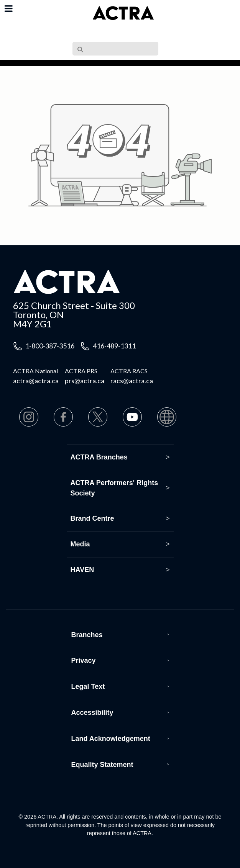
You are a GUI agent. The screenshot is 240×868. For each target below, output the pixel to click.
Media (80, 544)
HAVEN (82, 570)
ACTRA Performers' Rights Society (114, 488)
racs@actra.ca (132, 381)
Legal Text (88, 687)
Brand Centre (92, 518)
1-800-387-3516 (50, 346)
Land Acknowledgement (111, 739)
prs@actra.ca (85, 381)
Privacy (84, 660)
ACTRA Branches (99, 457)
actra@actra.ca (36, 381)
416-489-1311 (114, 346)
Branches (87, 635)
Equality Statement (102, 765)
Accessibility (92, 713)
